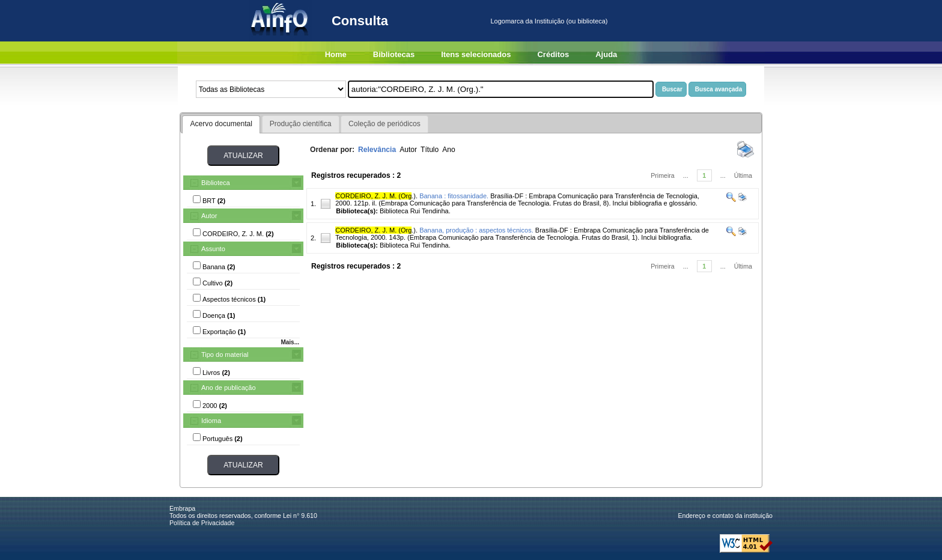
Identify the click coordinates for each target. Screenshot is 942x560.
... (686, 175)
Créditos (553, 54)
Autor (209, 216)
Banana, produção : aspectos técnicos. (476, 230)
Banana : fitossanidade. (454, 196)
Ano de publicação (229, 388)
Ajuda (606, 54)
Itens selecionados (476, 54)
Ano (449, 150)
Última (743, 175)
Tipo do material (225, 355)
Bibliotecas (394, 54)
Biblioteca (216, 183)
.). (376, 196)
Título (430, 150)
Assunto (213, 249)
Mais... (290, 342)
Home (336, 54)
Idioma (211, 421)
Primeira (663, 175)
